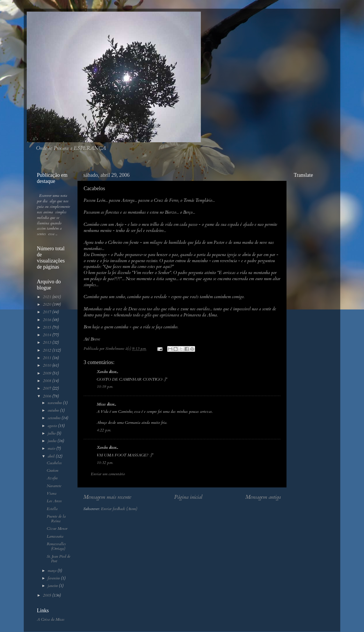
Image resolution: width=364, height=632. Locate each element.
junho (53, 441)
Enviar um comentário (108, 474)
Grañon (53, 471)
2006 (48, 396)
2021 (48, 297)
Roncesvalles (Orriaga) (56, 546)
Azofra (52, 478)
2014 (48, 335)
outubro (54, 410)
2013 (48, 343)
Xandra (102, 372)
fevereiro (54, 578)
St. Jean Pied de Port (58, 559)
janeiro (53, 586)
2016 (48, 320)
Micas (101, 404)
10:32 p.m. (105, 463)
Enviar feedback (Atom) (119, 509)
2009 (48, 373)
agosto (53, 426)
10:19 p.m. (105, 387)
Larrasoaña (55, 536)
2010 (48, 365)
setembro (55, 418)
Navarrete (54, 486)
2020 (48, 305)
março (53, 571)
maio (52, 449)
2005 (48, 595)
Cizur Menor (57, 529)
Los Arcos (54, 501)
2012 (48, 350)
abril (52, 456)
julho (52, 433)
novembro (55, 403)
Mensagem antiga (263, 497)
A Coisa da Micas (51, 620)
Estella (52, 509)
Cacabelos (54, 463)
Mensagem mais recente (107, 497)
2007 (48, 388)
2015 (48, 327)
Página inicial (188, 497)
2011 (48, 358)
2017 (48, 312)
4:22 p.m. (104, 430)
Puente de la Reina (56, 519)
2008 (48, 381)
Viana (52, 494)
